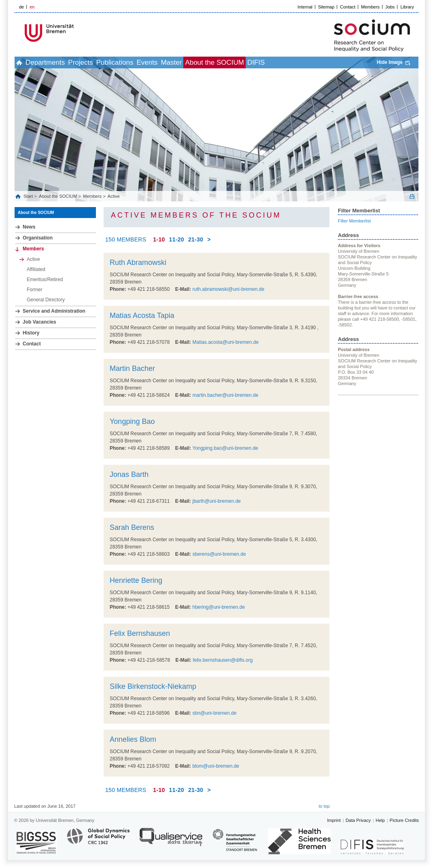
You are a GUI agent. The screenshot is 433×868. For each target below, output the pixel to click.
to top (324, 806)
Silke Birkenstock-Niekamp (153, 686)
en (32, 7)
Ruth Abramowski (138, 263)
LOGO (76, 33)
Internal (305, 7)
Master (171, 62)
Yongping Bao (132, 421)
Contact (348, 7)
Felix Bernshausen (140, 633)
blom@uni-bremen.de (216, 766)
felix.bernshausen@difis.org (223, 660)
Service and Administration (54, 311)
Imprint (334, 820)
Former (35, 290)
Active (114, 196)
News (29, 227)
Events (147, 62)
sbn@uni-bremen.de (214, 713)
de (21, 7)
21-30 (196, 239)
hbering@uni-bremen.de (219, 607)
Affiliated (36, 269)
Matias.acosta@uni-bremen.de (225, 342)
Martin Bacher (132, 368)
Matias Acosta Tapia (142, 315)
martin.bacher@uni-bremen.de (225, 395)
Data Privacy (358, 820)
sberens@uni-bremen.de (219, 554)
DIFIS (256, 62)
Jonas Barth (129, 474)
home (19, 62)
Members (370, 7)
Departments (45, 62)
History (31, 333)
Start (29, 196)
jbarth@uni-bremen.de (216, 501)
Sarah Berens (132, 527)
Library (407, 7)
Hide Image (390, 62)
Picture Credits (404, 820)
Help (380, 820)
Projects (80, 62)
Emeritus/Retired (45, 279)
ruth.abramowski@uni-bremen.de (228, 289)
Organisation (38, 238)
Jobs (390, 7)
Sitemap (326, 7)
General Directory (46, 300)
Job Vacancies (39, 322)
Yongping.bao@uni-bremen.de (225, 448)
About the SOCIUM (214, 62)
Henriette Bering (136, 580)
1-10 (159, 239)
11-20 (177, 239)
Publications (115, 62)
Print (412, 196)
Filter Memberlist (354, 221)
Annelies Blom (133, 739)
